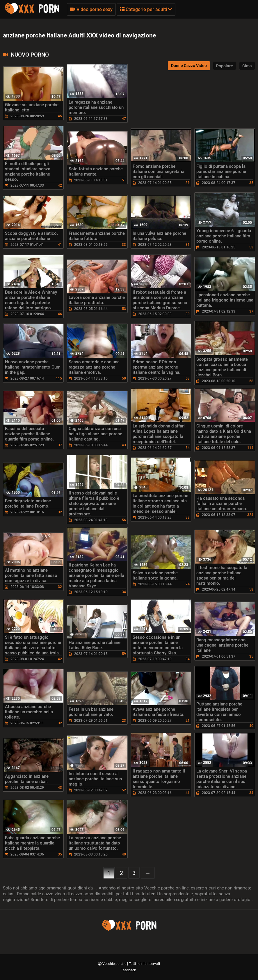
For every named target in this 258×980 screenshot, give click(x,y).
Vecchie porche (115, 964)
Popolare (225, 66)
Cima (247, 66)
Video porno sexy (91, 9)
